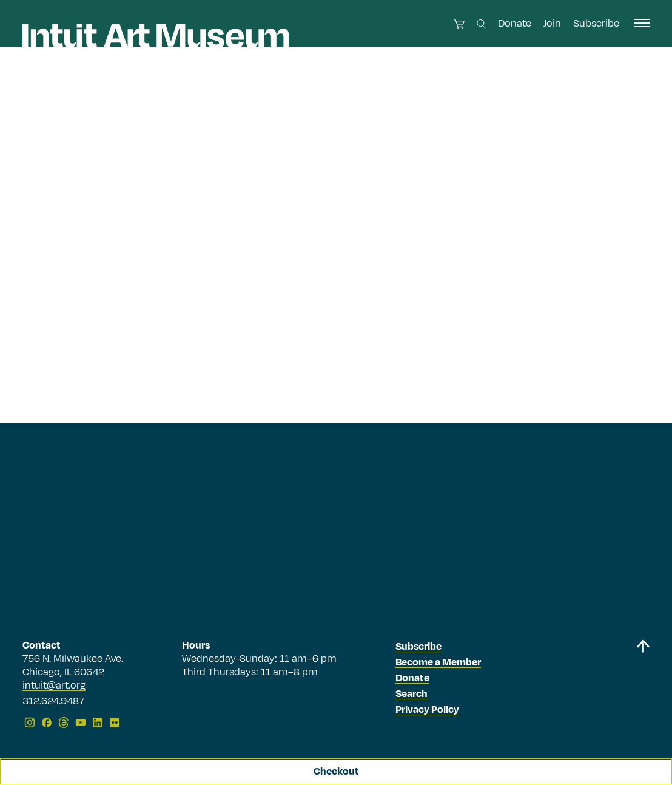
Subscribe (596, 24)
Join (552, 24)
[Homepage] (156, 36)
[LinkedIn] (98, 723)
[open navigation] (642, 23)
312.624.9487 (53, 702)
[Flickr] (115, 723)
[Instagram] (30, 723)
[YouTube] (81, 723)
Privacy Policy (427, 710)
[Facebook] (47, 723)
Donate (515, 24)
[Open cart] (459, 24)
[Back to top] (643, 686)
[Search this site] (481, 24)
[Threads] (64, 723)
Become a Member (438, 662)
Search (412, 694)
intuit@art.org (54, 686)
